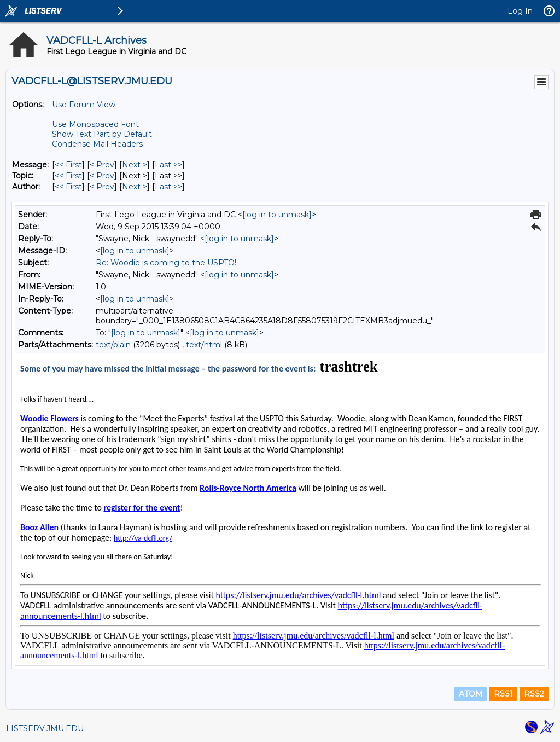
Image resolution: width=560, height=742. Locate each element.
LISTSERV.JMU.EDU (45, 728)
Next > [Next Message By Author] (135, 187)
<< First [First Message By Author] (68, 187)
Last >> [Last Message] (168, 165)
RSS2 (534, 694)
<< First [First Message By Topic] (68, 176)
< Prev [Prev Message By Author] (102, 187)
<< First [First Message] (68, 165)
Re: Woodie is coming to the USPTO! (166, 263)
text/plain (113, 345)
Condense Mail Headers (97, 144)
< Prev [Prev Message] (102, 165)
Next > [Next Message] (135, 165)
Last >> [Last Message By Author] (168, 187)
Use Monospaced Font (95, 124)
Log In (520, 11)
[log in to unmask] (277, 215)
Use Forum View (84, 105)
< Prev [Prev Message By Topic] (102, 176)
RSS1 (503, 694)
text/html (204, 345)
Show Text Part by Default (102, 134)
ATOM (471, 694)
